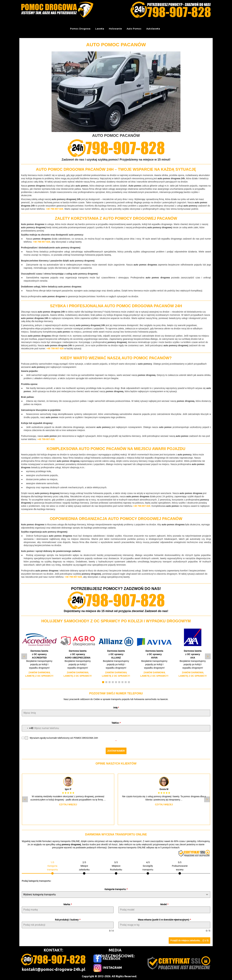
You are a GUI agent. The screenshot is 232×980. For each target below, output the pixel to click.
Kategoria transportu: (116, 889)
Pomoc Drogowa (80, 29)
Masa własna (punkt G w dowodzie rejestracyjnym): (164, 920)
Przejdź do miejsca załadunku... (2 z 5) (189, 941)
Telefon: (116, 723)
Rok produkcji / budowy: (68, 920)
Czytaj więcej (68, 804)
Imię (116, 708)
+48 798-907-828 (55, 209)
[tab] (52, 868)
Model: (164, 904)
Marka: (68, 904)
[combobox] (28, 728)
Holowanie (115, 29)
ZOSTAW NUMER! (116, 751)
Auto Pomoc (134, 29)
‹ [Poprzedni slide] (24, 656)
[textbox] (113, 895)
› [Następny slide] (208, 656)
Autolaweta (153, 29)
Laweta (100, 29)
